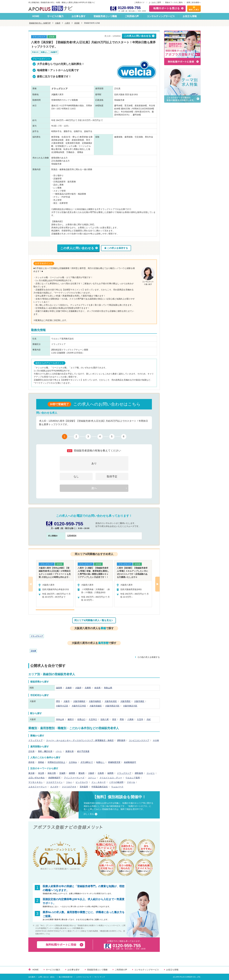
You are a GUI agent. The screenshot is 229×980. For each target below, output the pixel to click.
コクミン (92, 778)
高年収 (31, 762)
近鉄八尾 (105, 719)
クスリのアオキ (69, 787)
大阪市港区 (139, 701)
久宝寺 (140, 719)
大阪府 (58, 23)
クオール (131, 782)
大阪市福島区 (95, 701)
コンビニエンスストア (139, 740)
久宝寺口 (93, 719)
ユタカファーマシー (38, 787)
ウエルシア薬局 (133, 778)
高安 (114, 719)
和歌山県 (108, 688)
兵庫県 (88, 688)
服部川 (71, 719)
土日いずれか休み (37, 778)
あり (94, 463)
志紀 (149, 719)
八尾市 (67, 23)
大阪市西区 (125, 701)
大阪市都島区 (79, 701)
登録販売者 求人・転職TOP (40, 23)
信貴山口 (81, 719)
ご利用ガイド (139, 2)
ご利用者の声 (132, 16)
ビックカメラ (82, 782)
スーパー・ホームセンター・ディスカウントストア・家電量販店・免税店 (80, 740)
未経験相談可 (130, 762)
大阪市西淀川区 (112, 706)
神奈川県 (52, 773)
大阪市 (67, 701)
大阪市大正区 (62, 706)
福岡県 (110, 773)
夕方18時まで (87, 762)
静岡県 (72, 773)
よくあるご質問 (155, 2)
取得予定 (112, 477)
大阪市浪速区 (96, 706)
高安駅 (77, 23)
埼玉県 (41, 773)
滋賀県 (59, 688)
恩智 (122, 719)
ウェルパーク (117, 787)
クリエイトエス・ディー (111, 778)
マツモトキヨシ (35, 782)
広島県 (101, 773)
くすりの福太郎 (116, 782)
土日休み (73, 762)
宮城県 (62, 773)
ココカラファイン (54, 782)
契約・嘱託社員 (45, 751)
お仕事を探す (79, 16)
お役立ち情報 (190, 16)
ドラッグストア (37, 636)
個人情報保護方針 (66, 977)
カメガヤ (54, 787)
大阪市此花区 (111, 701)
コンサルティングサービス (161, 16)
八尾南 (130, 719)
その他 (156, 740)
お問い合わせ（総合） (47, 977)
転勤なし (100, 762)
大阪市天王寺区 (79, 706)
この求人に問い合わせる (138, 36)
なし (76, 477)
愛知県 (81, 773)
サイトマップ (100, 977)
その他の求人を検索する (149, 657)
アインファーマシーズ (74, 778)
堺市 (58, 701)
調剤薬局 (121, 740)
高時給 (41, 762)
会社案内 (32, 977)
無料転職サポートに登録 (61, 945)
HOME (36, 16)
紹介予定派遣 (83, 751)
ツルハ (69, 782)
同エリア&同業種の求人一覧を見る (93, 620)
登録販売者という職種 (105, 16)
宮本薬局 (84, 787)
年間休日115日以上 (56, 762)
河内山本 (60, 719)
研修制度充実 (114, 762)
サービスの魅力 (55, 16)
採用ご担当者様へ (194, 2)
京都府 (69, 688)
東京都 (31, 773)
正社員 (33, 651)
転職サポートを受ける (167, 8)
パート (59, 751)
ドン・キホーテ (99, 782)
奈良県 (97, 688)
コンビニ (151, 773)
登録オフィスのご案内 (174, 2)
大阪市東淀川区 (130, 706)
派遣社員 (70, 751)
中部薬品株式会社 (100, 787)
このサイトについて (84, 977)
